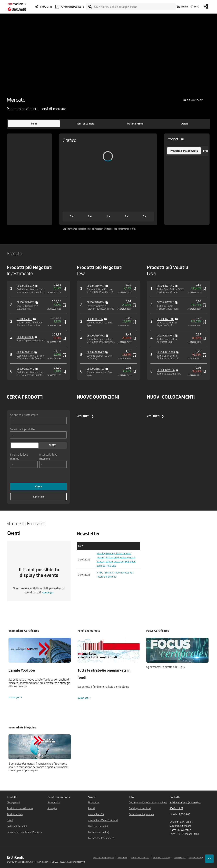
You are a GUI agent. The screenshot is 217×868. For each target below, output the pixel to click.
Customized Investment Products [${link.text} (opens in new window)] (24, 832)
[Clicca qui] (40, 668)
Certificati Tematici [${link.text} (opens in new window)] (17, 826)
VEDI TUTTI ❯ (85, 416)
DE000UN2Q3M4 (96, 302)
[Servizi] (182, 8)
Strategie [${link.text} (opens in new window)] (52, 808)
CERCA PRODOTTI (25, 397)
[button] (34, 124)
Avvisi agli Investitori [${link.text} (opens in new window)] (140, 808)
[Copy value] (36, 286)
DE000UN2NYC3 (95, 352)
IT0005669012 (24, 319)
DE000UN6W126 (166, 370)
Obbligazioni (13, 802)
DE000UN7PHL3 (25, 352)
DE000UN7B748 (165, 336)
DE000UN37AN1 (25, 369)
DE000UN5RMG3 (96, 369)
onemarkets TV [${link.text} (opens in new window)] (96, 814)
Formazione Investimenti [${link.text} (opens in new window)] (101, 838)
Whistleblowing (196, 858)
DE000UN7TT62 (165, 302)
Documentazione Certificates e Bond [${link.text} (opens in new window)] (148, 802)
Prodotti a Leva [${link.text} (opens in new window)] (15, 814)
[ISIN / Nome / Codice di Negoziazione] (134, 7)
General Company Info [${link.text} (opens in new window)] (104, 858)
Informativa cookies (140, 858)
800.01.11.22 (176, 808)
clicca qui (48, 593)
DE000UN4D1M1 (26, 302)
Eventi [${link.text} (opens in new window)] (91, 808)
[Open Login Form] (206, 8)
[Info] (195, 8)
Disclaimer (122, 858)
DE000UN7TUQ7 (165, 319)
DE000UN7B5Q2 (25, 286)
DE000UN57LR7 (95, 319)
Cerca (38, 486)
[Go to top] (209, 859)
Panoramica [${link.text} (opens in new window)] (54, 802)
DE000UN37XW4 (166, 352)
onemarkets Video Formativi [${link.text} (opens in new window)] (103, 820)
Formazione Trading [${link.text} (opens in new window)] (99, 832)
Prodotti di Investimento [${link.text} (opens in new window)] (20, 808)
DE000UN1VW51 (96, 286)
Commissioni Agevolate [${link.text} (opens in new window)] (141, 814)
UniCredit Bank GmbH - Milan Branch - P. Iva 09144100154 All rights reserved (50, 862)
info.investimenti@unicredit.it (185, 802)
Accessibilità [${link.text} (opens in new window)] (180, 858)
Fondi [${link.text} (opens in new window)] (10, 820)
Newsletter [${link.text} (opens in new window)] (94, 802)
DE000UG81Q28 (25, 337)
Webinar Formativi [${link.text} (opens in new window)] (98, 826)
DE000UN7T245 (165, 286)
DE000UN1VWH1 (96, 336)
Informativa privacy (161, 858)
